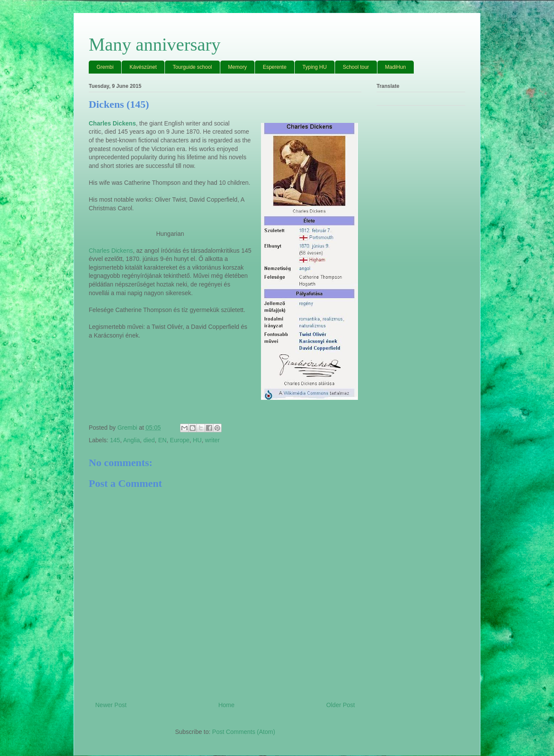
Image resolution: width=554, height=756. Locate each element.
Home (226, 705)
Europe (180, 440)
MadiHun (396, 67)
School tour (356, 67)
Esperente (275, 67)
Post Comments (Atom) (243, 732)
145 (115, 440)
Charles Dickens (111, 251)
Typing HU (315, 67)
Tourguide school (192, 67)
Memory (237, 67)
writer (213, 440)
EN (162, 440)
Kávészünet (143, 67)
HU (197, 440)
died (149, 440)
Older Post (341, 705)
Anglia (131, 440)
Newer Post (111, 705)
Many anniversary (155, 45)
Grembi (105, 67)
